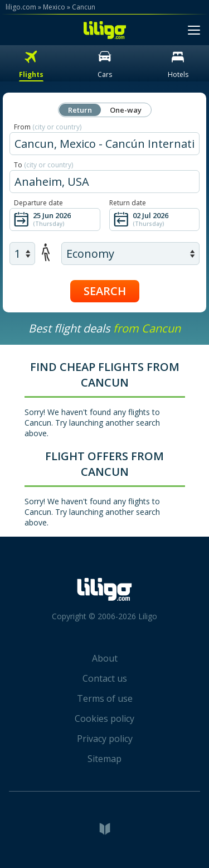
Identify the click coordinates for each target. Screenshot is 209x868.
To (43, 165)
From (48, 127)
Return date (128, 203)
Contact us (105, 678)
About (105, 658)
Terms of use (105, 698)
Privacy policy (105, 739)
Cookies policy (104, 718)
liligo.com (21, 7)
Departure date (38, 203)
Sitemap (104, 759)
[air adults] (22, 254)
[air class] (130, 254)
